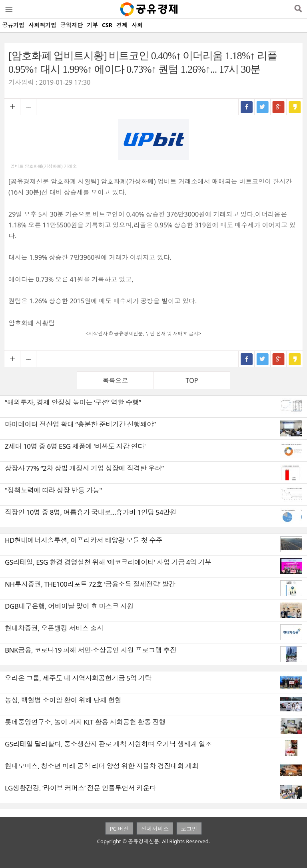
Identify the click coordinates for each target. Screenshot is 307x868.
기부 (92, 25)
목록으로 (116, 380)
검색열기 (298, 9)
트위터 (263, 107)
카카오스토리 (295, 107)
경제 (122, 25)
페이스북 (247, 107)
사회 (137, 25)
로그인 (189, 829)
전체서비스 (155, 829)
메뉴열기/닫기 (8, 9)
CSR (107, 25)
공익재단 (72, 25)
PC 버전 (119, 829)
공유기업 (13, 25)
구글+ (279, 107)
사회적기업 (42, 25)
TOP (192, 380)
